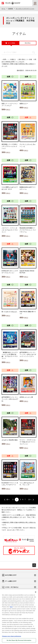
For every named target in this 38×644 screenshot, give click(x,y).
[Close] (36, 593)
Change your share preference (12, 637)
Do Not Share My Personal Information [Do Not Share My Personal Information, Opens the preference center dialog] (19, 641)
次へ (30, 500)
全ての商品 (12, 43)
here (11, 608)
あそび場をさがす (11, 575)
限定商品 (28, 43)
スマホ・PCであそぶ (12, 587)
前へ (8, 500)
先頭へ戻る (34, 565)
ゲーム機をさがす (11, 581)
